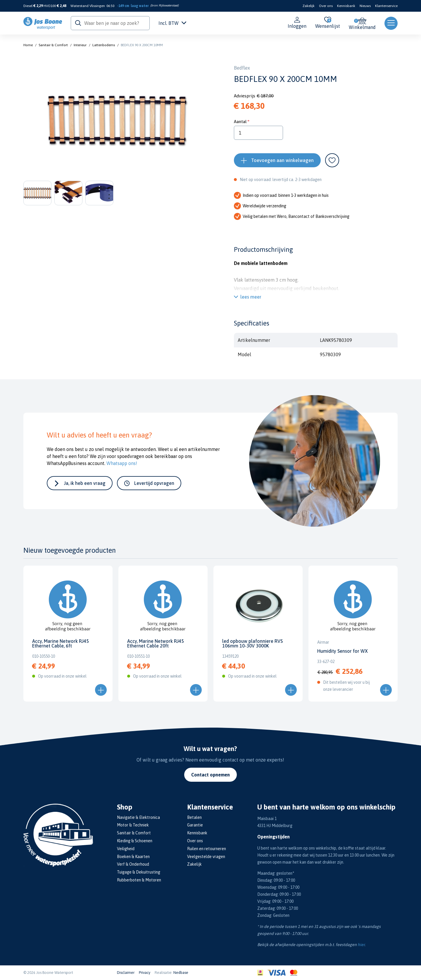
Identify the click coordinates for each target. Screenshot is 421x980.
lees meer (251, 297)
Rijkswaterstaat (168, 5)
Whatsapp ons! (122, 463)
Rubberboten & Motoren (139, 880)
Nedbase (181, 973)
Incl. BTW (172, 23)
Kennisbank (346, 6)
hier (361, 945)
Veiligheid (126, 849)
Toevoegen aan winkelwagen (282, 160)
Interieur (80, 45)
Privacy (145, 973)
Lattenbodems (104, 45)
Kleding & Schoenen (135, 841)
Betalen (194, 817)
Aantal (240, 122)
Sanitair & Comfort (53, 45)
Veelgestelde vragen (206, 857)
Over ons (326, 6)
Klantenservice (386, 6)
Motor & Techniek (133, 825)
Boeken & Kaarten (133, 857)
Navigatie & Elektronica (138, 817)
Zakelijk (309, 6)
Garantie (195, 825)
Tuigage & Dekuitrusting (139, 872)
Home (28, 45)
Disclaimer (126, 973)
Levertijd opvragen (154, 483)
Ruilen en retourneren (207, 849)
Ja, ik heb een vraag (85, 483)
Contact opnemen (210, 775)
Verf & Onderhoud (133, 864)
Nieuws (365, 6)
